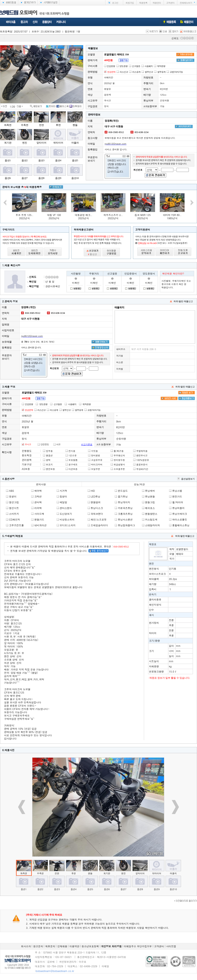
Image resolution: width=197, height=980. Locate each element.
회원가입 (130, 3)
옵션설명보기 (188, 479)
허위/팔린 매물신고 (183, 301)
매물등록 (143, 3)
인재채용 (62, 946)
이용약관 (74, 946)
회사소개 (26, 946)
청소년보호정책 (90, 946)
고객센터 (170, 3)
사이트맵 (171, 946)
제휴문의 (50, 946)
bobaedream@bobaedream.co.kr (55, 971)
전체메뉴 (186, 3)
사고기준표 (87, 444)
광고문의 (38, 946)
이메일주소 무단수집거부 (138, 946)
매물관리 (157, 3)
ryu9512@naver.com (116, 144)
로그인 (115, 3)
